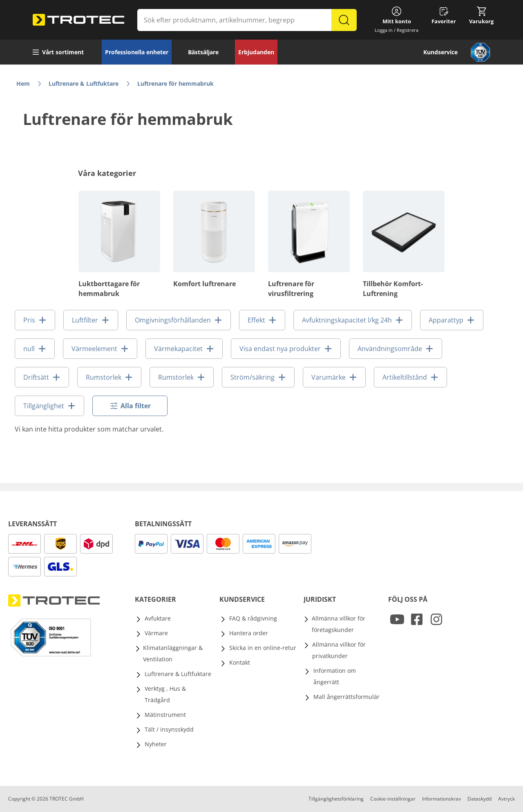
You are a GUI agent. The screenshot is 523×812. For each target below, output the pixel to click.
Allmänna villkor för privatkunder (339, 650)
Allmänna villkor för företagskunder (339, 624)
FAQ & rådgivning (253, 618)
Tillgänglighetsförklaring (336, 799)
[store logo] (78, 20)
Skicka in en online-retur (263, 648)
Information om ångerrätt (335, 676)
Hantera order (249, 633)
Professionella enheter (137, 52)
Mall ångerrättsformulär (346, 697)
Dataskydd (479, 799)
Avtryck (506, 799)
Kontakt (240, 662)
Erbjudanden (256, 52)
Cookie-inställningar (393, 799)
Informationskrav (441, 799)
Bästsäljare (203, 52)
